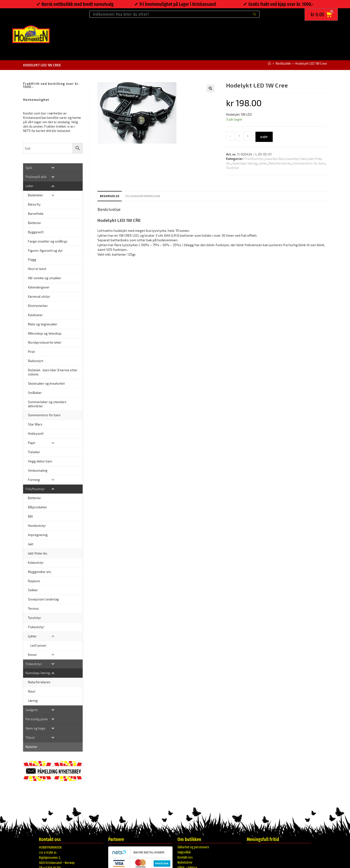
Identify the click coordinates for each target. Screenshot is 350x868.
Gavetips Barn (275, 159)
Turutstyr (233, 168)
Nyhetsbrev (185, 863)
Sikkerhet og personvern (193, 847)
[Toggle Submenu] (53, 168)
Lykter (263, 163)
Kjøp (264, 137)
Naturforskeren (280, 163)
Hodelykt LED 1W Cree (311, 63)
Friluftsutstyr (254, 159)
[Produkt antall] (239, 136)
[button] (210, 88)
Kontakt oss (185, 857)
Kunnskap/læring (245, 163)
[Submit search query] (255, 14)
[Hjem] (269, 63)
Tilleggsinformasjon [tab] (143, 196)
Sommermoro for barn (309, 163)
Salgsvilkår (184, 852)
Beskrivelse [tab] (110, 196)
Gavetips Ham (297, 159)
